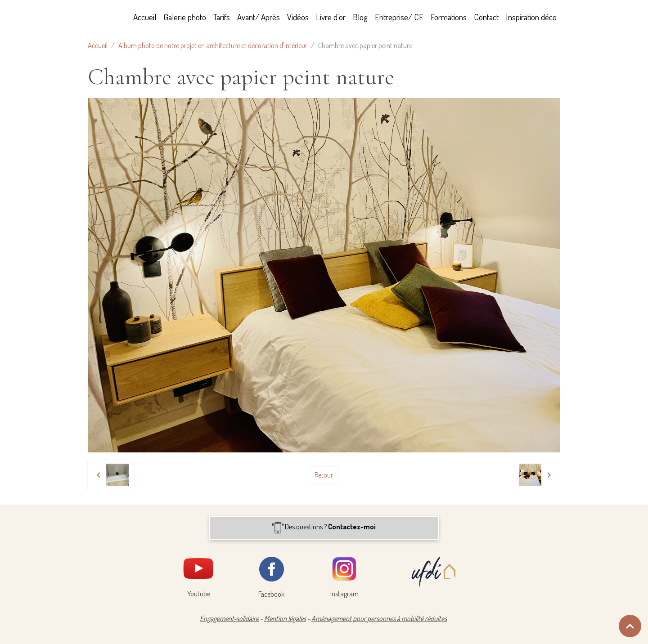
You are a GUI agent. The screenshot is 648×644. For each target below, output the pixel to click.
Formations (449, 17)
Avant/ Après (259, 17)
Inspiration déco (531, 17)
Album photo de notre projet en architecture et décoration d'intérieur (213, 45)
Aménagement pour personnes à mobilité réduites (379, 618)
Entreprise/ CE (399, 17)
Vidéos (298, 17)
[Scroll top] (630, 626)
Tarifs (222, 17)
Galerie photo (185, 17)
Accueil (145, 17)
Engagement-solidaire (229, 618)
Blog (360, 17)
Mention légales (285, 618)
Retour (324, 475)
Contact (486, 17)
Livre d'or (331, 17)
